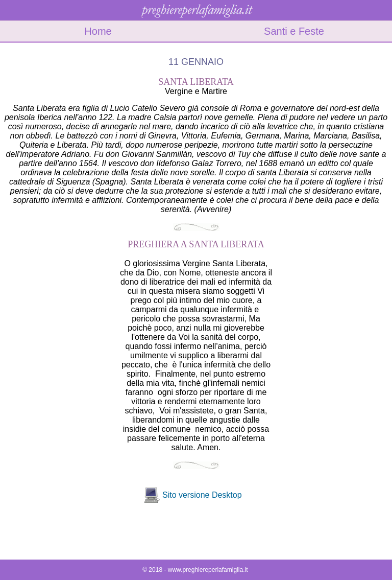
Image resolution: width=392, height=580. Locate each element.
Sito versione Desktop (202, 495)
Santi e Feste (294, 31)
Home (98, 31)
